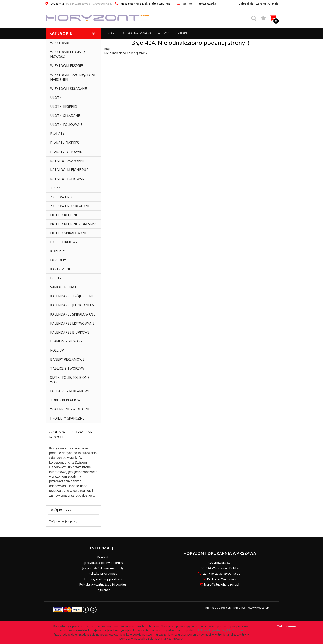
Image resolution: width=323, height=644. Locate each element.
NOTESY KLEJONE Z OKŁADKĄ (73, 224)
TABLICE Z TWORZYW (67, 368)
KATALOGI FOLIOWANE (68, 179)
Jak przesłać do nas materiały (103, 568)
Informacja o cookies (218, 608)
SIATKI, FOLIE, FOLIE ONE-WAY (70, 380)
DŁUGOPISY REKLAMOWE (70, 391)
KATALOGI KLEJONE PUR (69, 170)
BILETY (56, 278)
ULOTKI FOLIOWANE (66, 125)
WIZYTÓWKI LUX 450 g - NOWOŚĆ (69, 54)
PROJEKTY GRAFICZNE (67, 418)
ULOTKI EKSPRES (64, 106)
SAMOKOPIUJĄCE (64, 287)
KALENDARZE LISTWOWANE (72, 323)
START (112, 33)
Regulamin (103, 590)
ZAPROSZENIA (61, 197)
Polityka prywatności (103, 573)
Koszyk (163, 33)
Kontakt (181, 33)
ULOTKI (56, 98)
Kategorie (73, 33)
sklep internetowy (245, 608)
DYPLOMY (58, 260)
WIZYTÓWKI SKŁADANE (68, 89)
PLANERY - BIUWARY (66, 341)
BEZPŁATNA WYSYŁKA (137, 33)
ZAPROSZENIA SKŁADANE (70, 206)
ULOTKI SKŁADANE (65, 116)
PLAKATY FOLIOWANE (67, 152)
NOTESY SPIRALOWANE (69, 233)
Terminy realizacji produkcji (103, 579)
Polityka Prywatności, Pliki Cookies (221, 630)
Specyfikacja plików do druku (103, 563)
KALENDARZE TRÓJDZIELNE (72, 296)
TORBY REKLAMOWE (66, 400)
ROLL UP (57, 350)
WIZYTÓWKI (60, 43)
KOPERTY (58, 251)
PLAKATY (57, 134)
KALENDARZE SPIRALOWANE (73, 314)
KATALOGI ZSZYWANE (67, 161)
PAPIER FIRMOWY (64, 242)
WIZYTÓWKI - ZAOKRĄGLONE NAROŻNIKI (73, 77)
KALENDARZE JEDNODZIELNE (73, 305)
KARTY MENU (61, 269)
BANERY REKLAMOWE (67, 359)
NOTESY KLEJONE (64, 215)
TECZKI (56, 188)
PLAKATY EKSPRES (65, 143)
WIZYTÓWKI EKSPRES (67, 66)
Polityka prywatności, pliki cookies (103, 584)
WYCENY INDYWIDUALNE (70, 409)
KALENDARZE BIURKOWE (70, 332)
